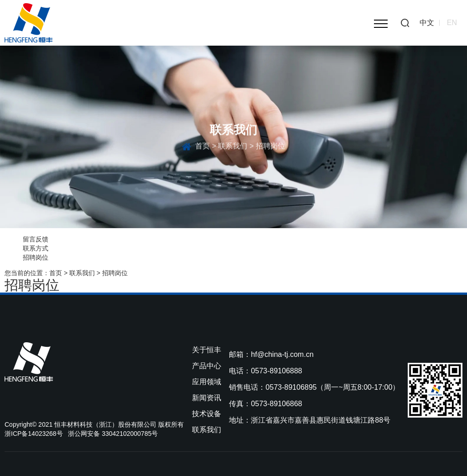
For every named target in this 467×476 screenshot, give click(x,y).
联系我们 (233, 148)
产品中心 (207, 366)
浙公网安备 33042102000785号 (113, 434)
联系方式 (36, 248)
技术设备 (207, 414)
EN (452, 23)
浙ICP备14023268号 (34, 434)
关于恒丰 (207, 350)
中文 (427, 23)
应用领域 (207, 382)
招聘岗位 (36, 257)
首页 (202, 148)
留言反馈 (36, 239)
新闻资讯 (207, 398)
